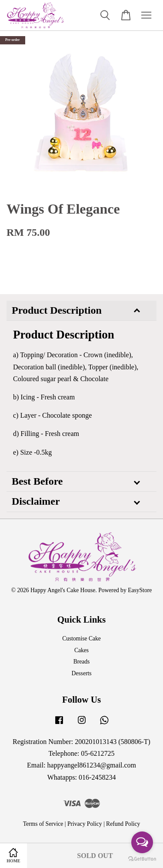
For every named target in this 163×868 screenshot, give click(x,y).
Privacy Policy (85, 824)
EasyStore (140, 590)
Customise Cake (81, 638)
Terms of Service (43, 824)
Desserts (81, 673)
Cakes (81, 650)
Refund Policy (123, 824)
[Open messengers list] (142, 842)
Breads (82, 662)
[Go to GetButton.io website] (142, 859)
